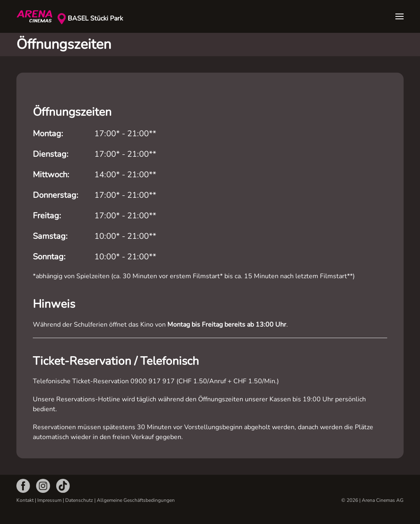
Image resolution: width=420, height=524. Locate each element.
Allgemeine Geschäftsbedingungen (136, 500)
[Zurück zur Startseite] (37, 16)
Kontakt (25, 500)
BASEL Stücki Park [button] (95, 18)
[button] (399, 16)
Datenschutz (79, 500)
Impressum (49, 500)
